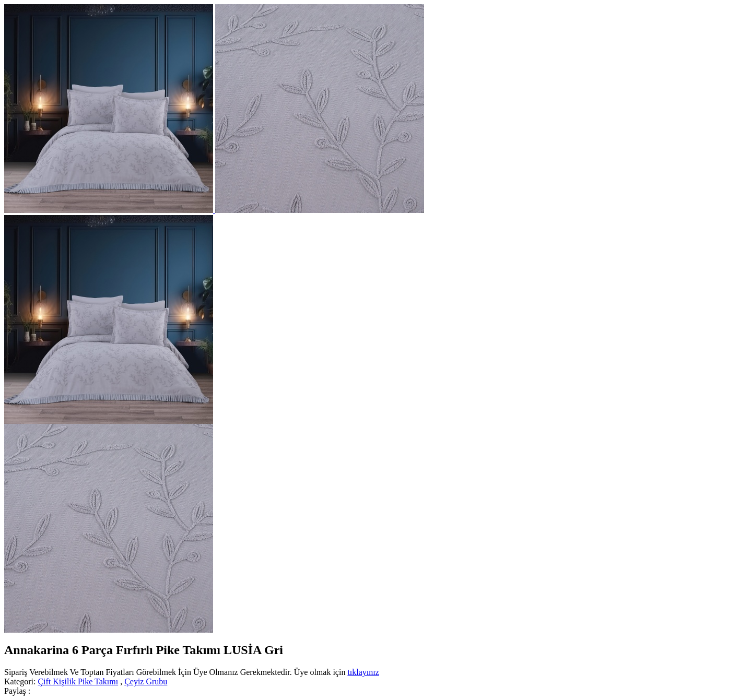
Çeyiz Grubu (146, 681)
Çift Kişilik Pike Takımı (78, 681)
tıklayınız (363, 672)
